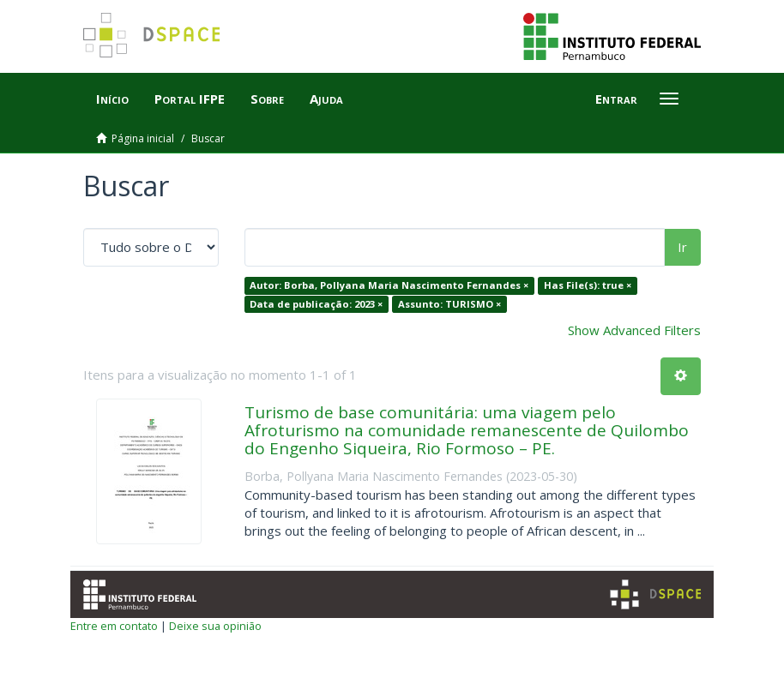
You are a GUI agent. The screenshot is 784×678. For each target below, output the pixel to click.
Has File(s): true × (588, 285)
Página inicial (143, 138)
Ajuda (326, 99)
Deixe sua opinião (215, 626)
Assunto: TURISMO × (449, 304)
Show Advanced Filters (634, 330)
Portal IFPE (190, 99)
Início (112, 99)
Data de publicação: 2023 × (316, 304)
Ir (682, 247)
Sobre (267, 99)
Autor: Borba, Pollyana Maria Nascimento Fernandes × (389, 285)
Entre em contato (114, 626)
